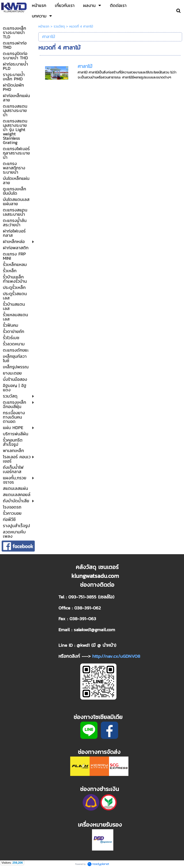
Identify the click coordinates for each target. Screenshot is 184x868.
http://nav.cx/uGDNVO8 (116, 656)
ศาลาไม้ (85, 66)
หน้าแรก (44, 26)
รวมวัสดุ (59, 26)
